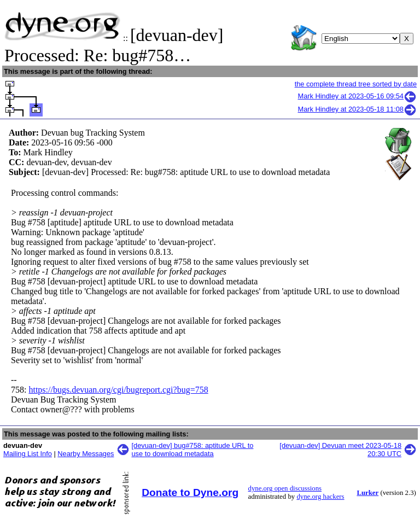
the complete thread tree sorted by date (356, 84)
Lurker (367, 493)
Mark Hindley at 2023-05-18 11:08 (358, 109)
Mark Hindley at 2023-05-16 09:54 (358, 96)
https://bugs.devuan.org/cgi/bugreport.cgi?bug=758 (118, 390)
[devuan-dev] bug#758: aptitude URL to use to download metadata (193, 450)
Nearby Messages (86, 454)
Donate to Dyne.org (190, 492)
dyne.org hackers (320, 497)
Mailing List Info (28, 454)
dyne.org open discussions (285, 488)
